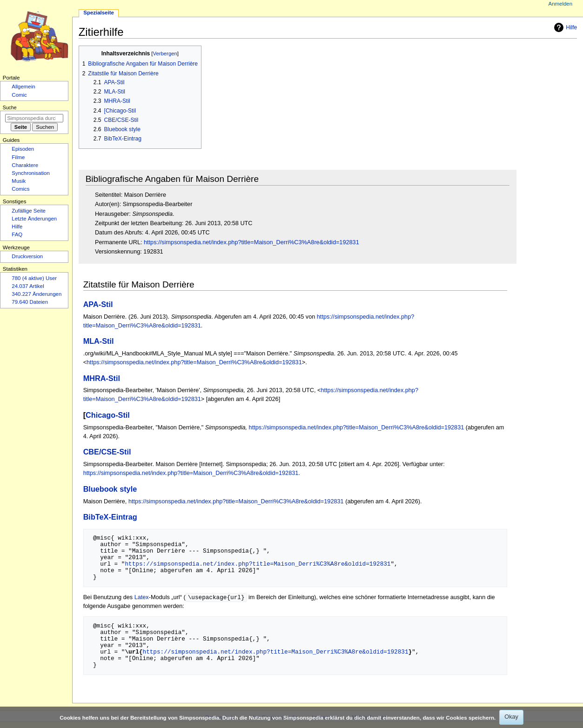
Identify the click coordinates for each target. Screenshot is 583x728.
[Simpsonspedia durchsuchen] (34, 118)
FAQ (17, 234)
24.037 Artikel (28, 286)
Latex (142, 598)
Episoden (23, 149)
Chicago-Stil (108, 415)
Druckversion (27, 256)
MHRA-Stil (102, 378)
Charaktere (25, 165)
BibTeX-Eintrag (110, 517)
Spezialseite (99, 13)
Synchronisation (31, 173)
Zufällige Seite (29, 211)
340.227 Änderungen (37, 294)
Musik (19, 181)
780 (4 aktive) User (34, 278)
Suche (10, 107)
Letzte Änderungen (34, 219)
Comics (20, 189)
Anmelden (561, 4)
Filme (18, 157)
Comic (19, 95)
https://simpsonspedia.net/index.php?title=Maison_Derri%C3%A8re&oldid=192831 (251, 242)
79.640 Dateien (30, 302)
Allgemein (23, 87)
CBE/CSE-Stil (107, 452)
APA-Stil (98, 304)
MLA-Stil (99, 341)
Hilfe (564, 27)
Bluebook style (110, 489)
